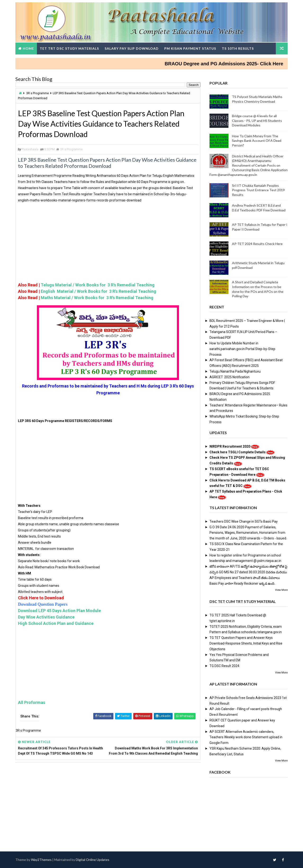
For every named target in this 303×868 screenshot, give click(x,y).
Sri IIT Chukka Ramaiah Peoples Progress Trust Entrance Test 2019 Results (258, 190)
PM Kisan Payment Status (190, 48)
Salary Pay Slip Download (132, 48)
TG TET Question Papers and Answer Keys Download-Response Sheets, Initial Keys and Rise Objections (246, 643)
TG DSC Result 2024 (224, 666)
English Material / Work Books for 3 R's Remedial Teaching (98, 291)
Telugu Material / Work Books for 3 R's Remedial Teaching (98, 285)
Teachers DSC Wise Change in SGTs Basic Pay (244, 521)
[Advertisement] (108, 249)
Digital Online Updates (93, 860)
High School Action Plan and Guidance (56, 623)
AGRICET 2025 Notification (229, 377)
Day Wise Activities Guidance (46, 617)
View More (281, 590)
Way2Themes (41, 860)
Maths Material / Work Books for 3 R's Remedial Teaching (98, 298)
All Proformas (32, 702)
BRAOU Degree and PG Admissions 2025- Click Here (231, 64)
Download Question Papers (43, 604)
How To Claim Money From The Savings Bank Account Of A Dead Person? (257, 141)
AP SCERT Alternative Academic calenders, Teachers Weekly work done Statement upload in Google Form (246, 737)
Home (28, 48)
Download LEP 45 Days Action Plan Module (59, 611)
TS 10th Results (238, 48)
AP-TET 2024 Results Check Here (257, 244)
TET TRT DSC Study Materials (69, 48)
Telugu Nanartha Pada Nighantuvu (235, 371)
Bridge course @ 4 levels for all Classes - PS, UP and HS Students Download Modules (257, 120)
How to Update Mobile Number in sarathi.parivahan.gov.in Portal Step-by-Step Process (242, 349)
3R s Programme (38, 93)
